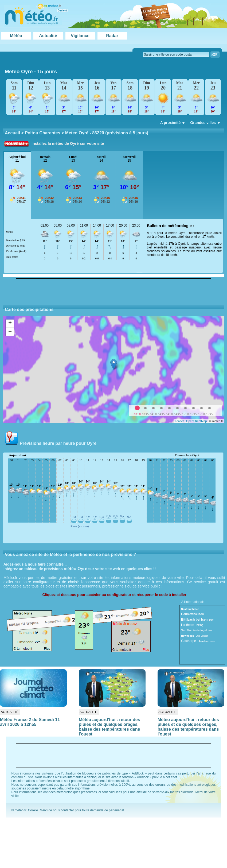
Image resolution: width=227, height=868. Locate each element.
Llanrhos (203, 641)
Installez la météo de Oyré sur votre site (68, 143)
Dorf (211, 620)
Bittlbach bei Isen (194, 620)
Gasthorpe (189, 641)
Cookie (33, 810)
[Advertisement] (175, 178)
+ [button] (10, 324)
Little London (202, 636)
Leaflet (179, 421)
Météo (16, 36)
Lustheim (188, 625)
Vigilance (80, 36)
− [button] (10, 332)
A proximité (173, 124)
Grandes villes (206, 124)
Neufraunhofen (190, 609)
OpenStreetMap (197, 421)
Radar (112, 36)
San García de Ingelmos (197, 630)
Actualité (48, 36)
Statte (213, 641)
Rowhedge (188, 636)
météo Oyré (76, 569)
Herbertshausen (192, 614)
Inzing (200, 625)
